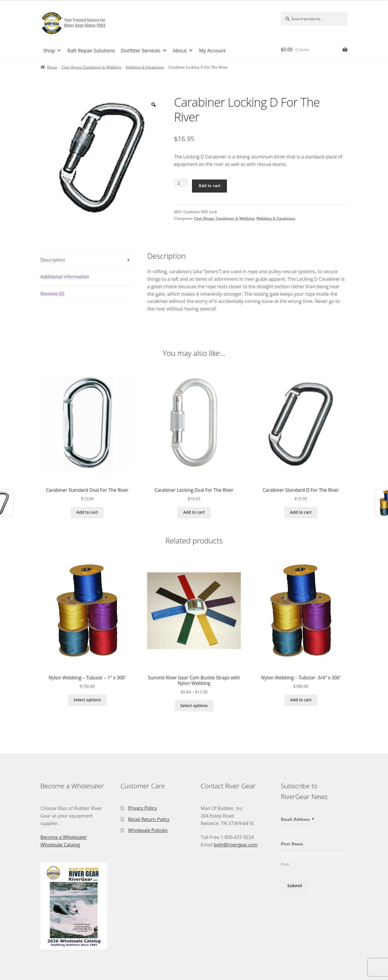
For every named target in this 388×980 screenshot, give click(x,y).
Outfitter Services (144, 51)
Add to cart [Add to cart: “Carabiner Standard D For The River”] (301, 512)
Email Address (297, 820)
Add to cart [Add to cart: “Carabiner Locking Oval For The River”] (194, 512)
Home (52, 68)
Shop (52, 51)
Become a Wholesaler (64, 837)
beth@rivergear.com (236, 845)
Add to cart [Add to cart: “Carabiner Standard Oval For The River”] (87, 512)
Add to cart (209, 186)
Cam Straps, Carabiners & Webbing (92, 68)
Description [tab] (53, 260)
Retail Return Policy (149, 819)
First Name (292, 844)
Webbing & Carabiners (145, 68)
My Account (212, 50)
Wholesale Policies (148, 830)
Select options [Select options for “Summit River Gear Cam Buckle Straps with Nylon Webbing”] (194, 706)
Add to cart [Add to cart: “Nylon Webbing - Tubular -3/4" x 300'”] (301, 700)
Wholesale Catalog (60, 845)
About (183, 51)
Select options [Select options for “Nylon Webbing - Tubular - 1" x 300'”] (87, 700)
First (285, 864)
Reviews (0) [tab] (52, 294)
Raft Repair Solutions (91, 50)
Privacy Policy (142, 808)
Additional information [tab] (65, 277)
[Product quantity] (181, 183)
